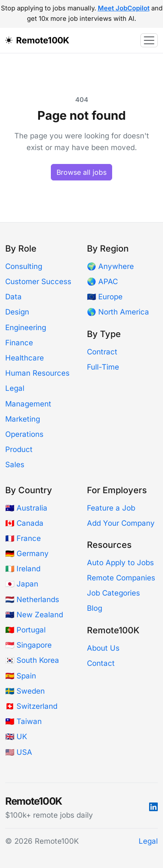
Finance (19, 343)
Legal (15, 388)
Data (13, 297)
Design (17, 312)
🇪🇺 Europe (105, 297)
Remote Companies (121, 578)
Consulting (24, 266)
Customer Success (38, 282)
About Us (103, 648)
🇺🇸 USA (19, 752)
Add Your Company (121, 523)
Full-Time (103, 367)
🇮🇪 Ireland (23, 569)
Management (28, 404)
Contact (101, 663)
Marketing (23, 419)
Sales (15, 465)
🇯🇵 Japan (22, 584)
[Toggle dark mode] (11, 40)
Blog (95, 608)
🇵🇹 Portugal (25, 630)
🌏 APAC (102, 282)
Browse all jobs (81, 172)
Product (19, 449)
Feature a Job (111, 508)
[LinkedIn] (153, 807)
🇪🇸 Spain (21, 676)
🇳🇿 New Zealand (34, 615)
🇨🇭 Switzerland (31, 706)
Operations (24, 434)
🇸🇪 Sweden (25, 691)
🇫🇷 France (23, 538)
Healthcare (25, 358)
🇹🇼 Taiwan (23, 721)
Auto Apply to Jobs (120, 563)
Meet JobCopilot (124, 8)
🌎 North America (118, 312)
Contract (102, 352)
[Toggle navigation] (149, 40)
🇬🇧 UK (16, 737)
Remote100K (43, 40)
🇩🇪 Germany (27, 554)
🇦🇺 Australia (26, 508)
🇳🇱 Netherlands (32, 599)
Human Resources (37, 373)
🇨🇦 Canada (24, 523)
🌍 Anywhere (110, 266)
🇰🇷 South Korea (32, 660)
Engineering (26, 328)
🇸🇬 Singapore (28, 645)
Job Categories (113, 593)
